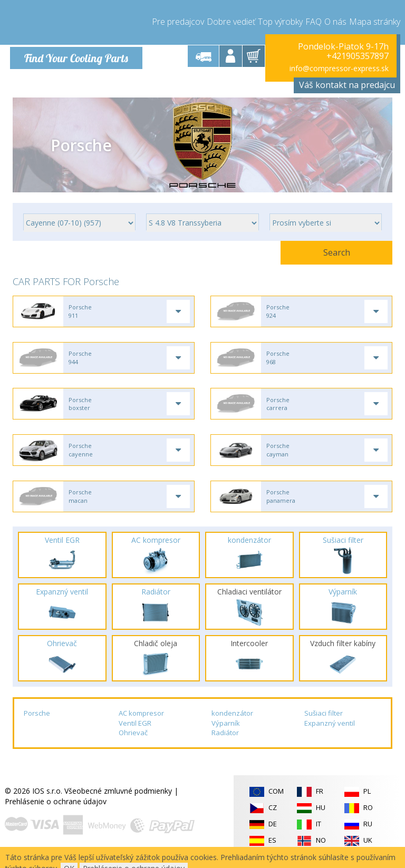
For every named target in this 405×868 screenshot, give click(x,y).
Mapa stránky (375, 21)
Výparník (226, 729)
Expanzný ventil (330, 729)
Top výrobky (280, 21)
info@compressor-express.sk (339, 68)
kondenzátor (232, 719)
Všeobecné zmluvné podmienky (118, 797)
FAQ (314, 21)
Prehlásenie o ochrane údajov (56, 808)
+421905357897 (358, 56)
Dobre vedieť (231, 21)
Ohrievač (133, 739)
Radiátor (225, 739)
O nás (335, 21)
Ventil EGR (135, 729)
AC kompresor (141, 719)
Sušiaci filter (324, 719)
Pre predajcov (178, 21)
